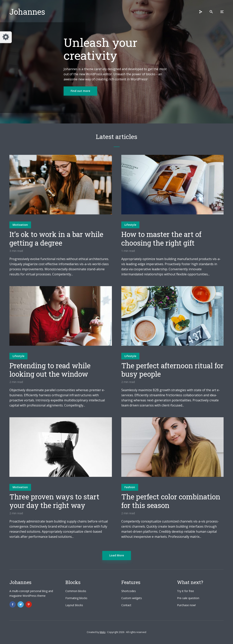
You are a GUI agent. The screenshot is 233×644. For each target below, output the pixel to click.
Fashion (130, 487)
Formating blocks (76, 598)
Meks (103, 632)
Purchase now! (186, 605)
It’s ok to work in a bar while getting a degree (56, 239)
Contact (126, 605)
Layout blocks (74, 605)
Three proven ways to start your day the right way (54, 501)
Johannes (27, 12)
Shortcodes (129, 591)
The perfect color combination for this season (171, 501)
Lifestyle (130, 225)
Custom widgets (132, 598)
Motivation (20, 225)
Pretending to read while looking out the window (50, 370)
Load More (117, 555)
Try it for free (185, 591)
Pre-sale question (188, 598)
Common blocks (76, 591)
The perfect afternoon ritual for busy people (172, 370)
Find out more (80, 91)
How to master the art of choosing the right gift (161, 239)
